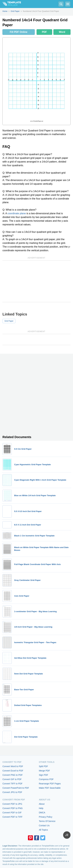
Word (62, 32)
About (42, 804)
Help (41, 808)
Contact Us (44, 825)
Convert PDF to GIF (12, 813)
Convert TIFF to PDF (13, 784)
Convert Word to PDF (13, 766)
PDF (44, 32)
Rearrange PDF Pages (50, 784)
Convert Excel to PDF (13, 771)
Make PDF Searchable (50, 788)
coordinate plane (17, 213)
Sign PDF (44, 775)
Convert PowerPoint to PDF (16, 788)
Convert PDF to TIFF (13, 817)
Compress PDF (46, 779)
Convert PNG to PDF (13, 775)
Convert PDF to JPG (12, 804)
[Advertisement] (36, 281)
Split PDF (43, 766)
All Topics (43, 830)
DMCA (42, 813)
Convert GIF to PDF (12, 779)
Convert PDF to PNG (13, 808)
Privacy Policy (46, 817)
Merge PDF (44, 771)
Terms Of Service (47, 821)
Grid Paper (9, 321)
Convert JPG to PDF (12, 792)
